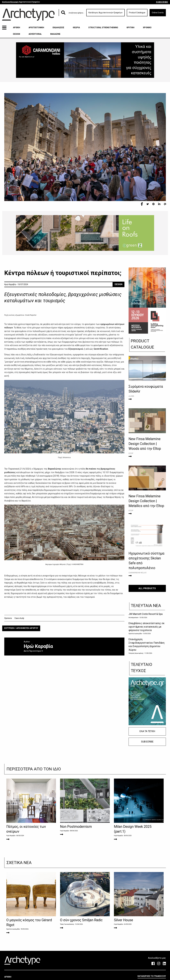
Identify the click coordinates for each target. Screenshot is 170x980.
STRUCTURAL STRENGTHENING (103, 28)
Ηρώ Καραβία (11, 836)
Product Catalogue (137, 13)
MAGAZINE (55, 34)
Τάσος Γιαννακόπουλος (67, 924)
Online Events (158, 13)
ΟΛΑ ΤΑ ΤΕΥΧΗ (147, 731)
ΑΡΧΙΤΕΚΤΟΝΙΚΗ (36, 28)
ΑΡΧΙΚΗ (17, 28)
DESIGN (17, 34)
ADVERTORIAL (35, 34)
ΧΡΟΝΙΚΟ (147, 28)
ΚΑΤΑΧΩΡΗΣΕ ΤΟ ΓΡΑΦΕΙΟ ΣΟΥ (152, 976)
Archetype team (133, 618)
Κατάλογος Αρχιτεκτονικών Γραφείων (106, 13)
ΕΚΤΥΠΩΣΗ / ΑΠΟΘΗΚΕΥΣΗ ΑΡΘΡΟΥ (21, 628)
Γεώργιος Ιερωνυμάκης (136, 653)
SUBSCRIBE (162, 2)
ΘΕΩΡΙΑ (76, 28)
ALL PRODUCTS (147, 588)
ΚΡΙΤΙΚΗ (131, 28)
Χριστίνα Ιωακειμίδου (135, 634)
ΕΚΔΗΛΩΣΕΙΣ (58, 28)
